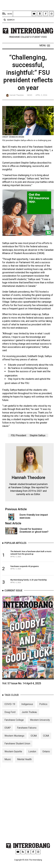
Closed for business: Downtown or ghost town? (34, 532)
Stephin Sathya (37, 437)
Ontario (46, 758)
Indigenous (27, 711)
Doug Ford (10, 719)
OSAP (8, 735)
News (30, 95)
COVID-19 (10, 711)
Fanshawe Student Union (17, 751)
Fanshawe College (14, 727)
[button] (45, 46)
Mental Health (24, 766)
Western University (40, 727)
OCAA (34, 743)
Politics (43, 711)
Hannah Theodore (17, 95)
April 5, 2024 (41, 95)
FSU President (19, 437)
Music (8, 766)
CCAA (46, 743)
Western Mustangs (14, 743)
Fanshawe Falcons (27, 735)
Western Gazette (13, 758)
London (32, 758)
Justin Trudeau (29, 719)
